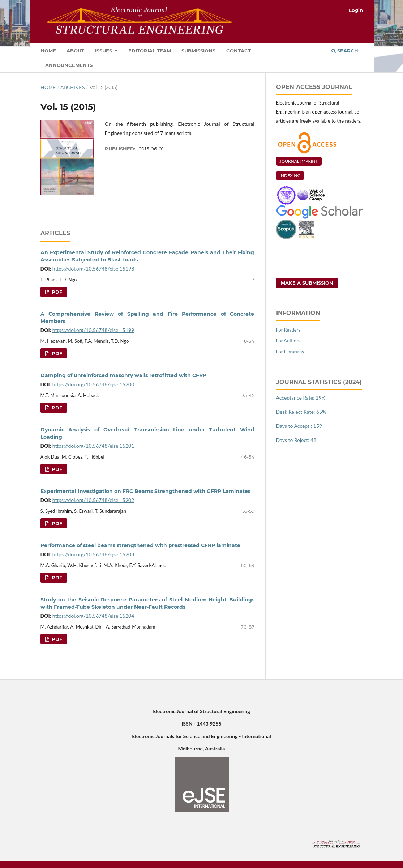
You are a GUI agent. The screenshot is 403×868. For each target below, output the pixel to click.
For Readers (288, 330)
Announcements (69, 65)
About (75, 51)
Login (356, 10)
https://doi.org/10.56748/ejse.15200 (93, 384)
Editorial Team (150, 51)
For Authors (288, 341)
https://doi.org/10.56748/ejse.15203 (93, 554)
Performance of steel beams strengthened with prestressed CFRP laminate (140, 545)
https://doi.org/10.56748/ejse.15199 (93, 330)
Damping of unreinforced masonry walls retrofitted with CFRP (123, 375)
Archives (73, 87)
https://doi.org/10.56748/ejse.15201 (93, 446)
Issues (104, 51)
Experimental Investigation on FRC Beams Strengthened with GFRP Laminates (145, 491)
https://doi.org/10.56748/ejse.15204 (93, 616)
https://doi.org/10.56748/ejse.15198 (93, 269)
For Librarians (290, 352)
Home (48, 51)
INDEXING (290, 176)
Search (345, 51)
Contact (239, 51)
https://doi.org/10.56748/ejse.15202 (93, 500)
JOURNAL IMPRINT (299, 161)
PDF (56, 292)
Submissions (198, 51)
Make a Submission (307, 283)
